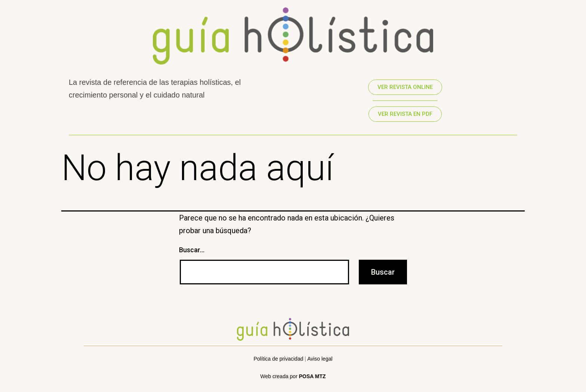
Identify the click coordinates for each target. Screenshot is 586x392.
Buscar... (192, 250)
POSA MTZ (312, 376)
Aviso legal (320, 359)
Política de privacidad (278, 359)
